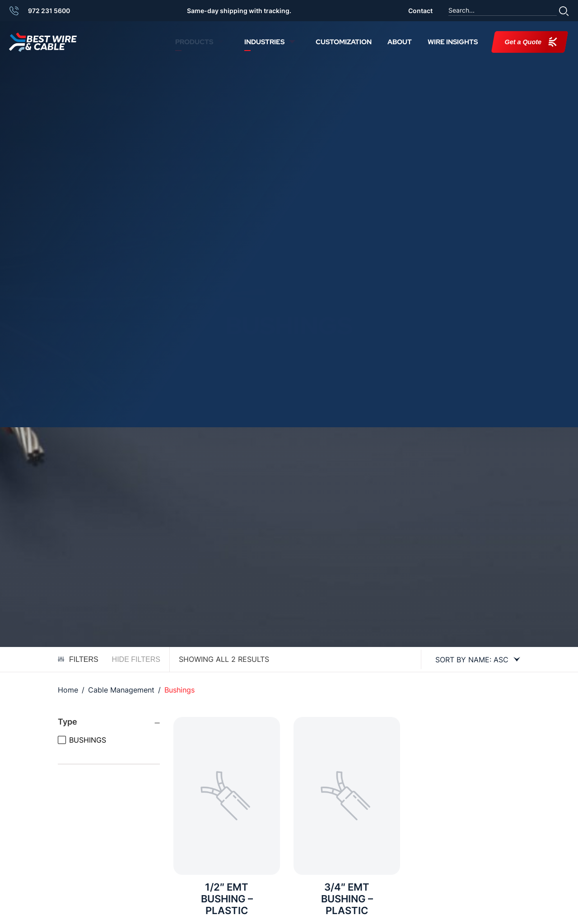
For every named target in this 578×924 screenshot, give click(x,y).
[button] (564, 11)
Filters (78, 659)
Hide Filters (136, 659)
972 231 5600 (49, 11)
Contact (420, 11)
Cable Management (121, 690)
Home (68, 690)
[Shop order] (474, 660)
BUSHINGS (88, 740)
